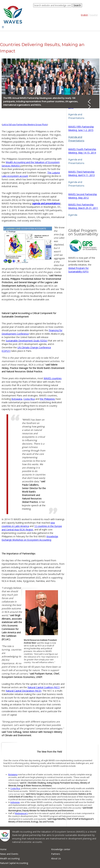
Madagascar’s (21, 813)
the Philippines (47, 399)
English (84, 15)
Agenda (73, 215)
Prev (91, 101)
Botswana (17, 399)
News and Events (9, 854)
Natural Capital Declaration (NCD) (24, 691)
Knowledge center (61, 849)
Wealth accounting (10, 858)
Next (91, 106)
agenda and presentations (46, 203)
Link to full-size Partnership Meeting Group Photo (25, 125)
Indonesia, (15, 802)
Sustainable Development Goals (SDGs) (27, 341)
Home (3, 849)
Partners (56, 854)
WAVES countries (53, 378)
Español (94, 15)
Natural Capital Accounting (14, 863)
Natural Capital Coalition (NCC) (44, 687)
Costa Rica (29, 399)
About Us (56, 858)
